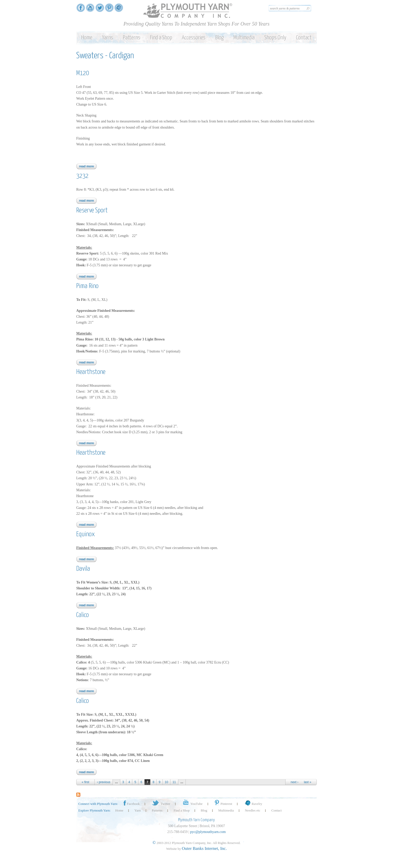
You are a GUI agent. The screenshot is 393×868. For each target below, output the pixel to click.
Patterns (132, 38)
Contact (304, 38)
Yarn (138, 810)
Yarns (108, 38)
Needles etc (253, 810)
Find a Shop (161, 38)
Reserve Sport (92, 210)
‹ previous (104, 782)
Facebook (131, 804)
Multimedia (244, 38)
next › (294, 782)
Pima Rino (87, 286)
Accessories (194, 38)
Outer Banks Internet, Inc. (204, 848)
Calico (83, 615)
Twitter (161, 804)
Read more (88, 166)
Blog (219, 38)
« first (85, 782)
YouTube (192, 804)
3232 (82, 176)
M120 (83, 73)
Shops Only (275, 38)
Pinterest (223, 804)
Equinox (86, 534)
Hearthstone (91, 372)
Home (87, 38)
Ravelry (253, 804)
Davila (83, 569)
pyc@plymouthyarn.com (208, 832)
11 (174, 782)
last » (308, 782)
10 (166, 782)
